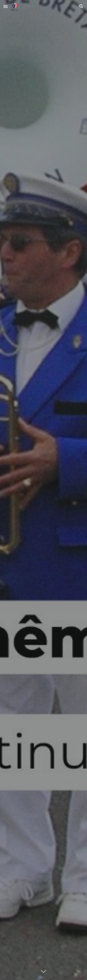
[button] (6, 6)
